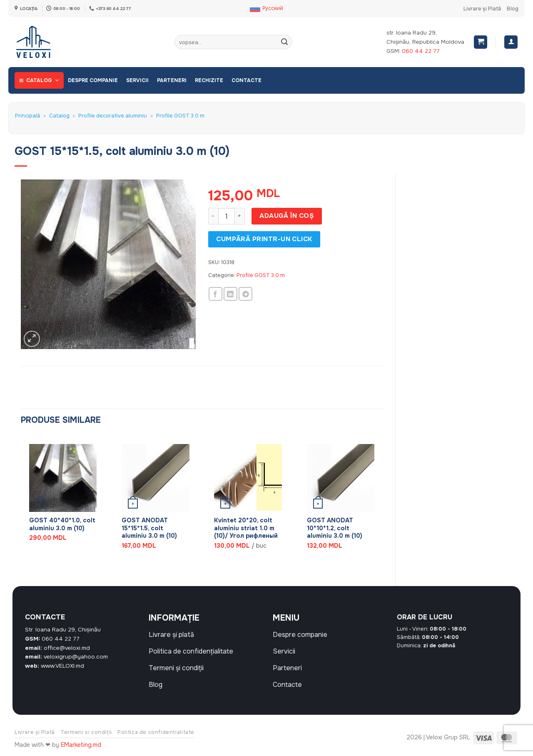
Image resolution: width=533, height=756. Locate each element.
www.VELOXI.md (62, 666)
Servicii (137, 80)
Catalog (43, 80)
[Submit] (284, 42)
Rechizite (209, 80)
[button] (481, 42)
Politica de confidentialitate (156, 732)
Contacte (247, 80)
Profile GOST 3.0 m (180, 116)
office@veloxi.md (67, 648)
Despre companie (93, 80)
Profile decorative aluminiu (113, 116)
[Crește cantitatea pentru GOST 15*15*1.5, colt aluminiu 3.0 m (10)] (240, 216)
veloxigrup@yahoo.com (76, 657)
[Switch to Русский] (266, 9)
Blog (513, 9)
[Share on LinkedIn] (230, 294)
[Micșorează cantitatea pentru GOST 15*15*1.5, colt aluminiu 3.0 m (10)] (213, 216)
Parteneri (172, 80)
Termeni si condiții (86, 732)
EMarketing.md (81, 745)
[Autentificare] (511, 42)
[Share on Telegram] (245, 294)
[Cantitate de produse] (227, 216)
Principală (27, 116)
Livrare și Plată (482, 9)
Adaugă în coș (286, 216)
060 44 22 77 (421, 51)
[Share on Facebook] (215, 294)
